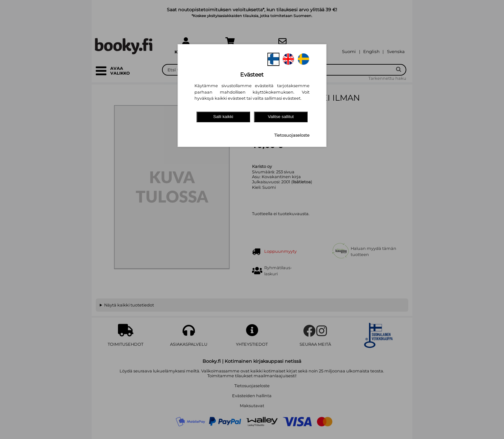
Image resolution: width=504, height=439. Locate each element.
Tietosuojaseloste (292, 135)
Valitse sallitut (281, 117)
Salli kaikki (223, 117)
